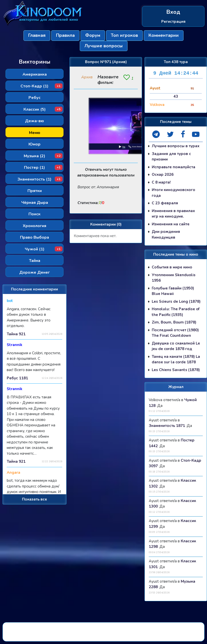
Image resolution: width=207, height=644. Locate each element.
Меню (35, 133)
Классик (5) (43, 109)
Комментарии (164, 35)
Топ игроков (124, 35)
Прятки (35, 191)
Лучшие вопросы (104, 46)
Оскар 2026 (163, 175)
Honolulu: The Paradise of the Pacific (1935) (176, 312)
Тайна (35, 261)
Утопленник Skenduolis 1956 (174, 278)
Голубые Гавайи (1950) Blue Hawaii (173, 291)
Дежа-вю (34, 121)
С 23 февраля (165, 203)
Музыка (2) (43, 156)
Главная (37, 35)
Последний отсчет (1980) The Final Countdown (175, 333)
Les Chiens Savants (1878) (176, 370)
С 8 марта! (161, 182)
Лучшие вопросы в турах (176, 146)
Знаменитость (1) (40, 179)
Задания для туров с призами (171, 157)
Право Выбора (34, 237)
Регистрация (173, 22)
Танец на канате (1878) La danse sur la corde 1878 (176, 359)
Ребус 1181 (17, 378)
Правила (65, 35)
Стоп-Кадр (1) (41, 86)
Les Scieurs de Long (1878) (176, 301)
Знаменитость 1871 (167, 426)
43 (176, 96)
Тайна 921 (16, 334)
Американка (35, 74)
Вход (173, 12)
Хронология (34, 226)
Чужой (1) (44, 249)
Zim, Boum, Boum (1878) (174, 322)
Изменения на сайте (171, 224)
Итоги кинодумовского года (173, 193)
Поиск (34, 214)
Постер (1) (43, 168)
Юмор (34, 144)
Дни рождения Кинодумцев (166, 234)
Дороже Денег (34, 272)
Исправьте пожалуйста (173, 167)
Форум (93, 35)
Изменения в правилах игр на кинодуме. (173, 214)
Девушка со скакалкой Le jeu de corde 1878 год (176, 346)
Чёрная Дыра (35, 203)
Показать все (34, 499)
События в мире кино (172, 267)
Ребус (34, 98)
